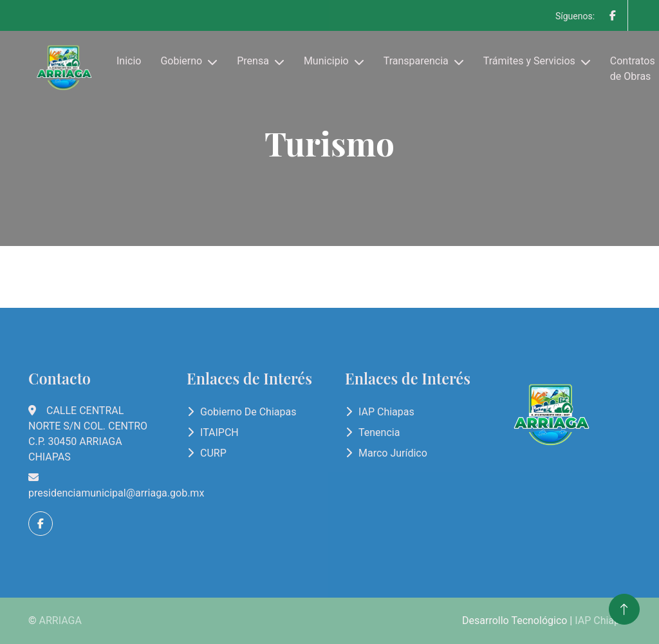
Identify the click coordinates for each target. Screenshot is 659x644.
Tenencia (379, 432)
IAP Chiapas (386, 412)
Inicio (129, 61)
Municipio (326, 61)
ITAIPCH (219, 432)
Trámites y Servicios (529, 61)
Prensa (253, 61)
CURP (213, 453)
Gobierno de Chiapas (248, 412)
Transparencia (416, 61)
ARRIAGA (60, 620)
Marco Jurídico (393, 453)
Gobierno (181, 61)
